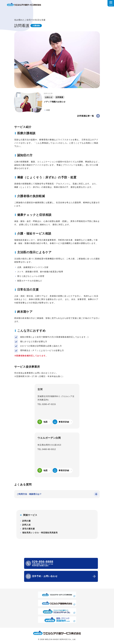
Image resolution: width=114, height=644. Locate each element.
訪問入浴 (26, 525)
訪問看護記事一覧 (86, 116)
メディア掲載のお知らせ (55, 102)
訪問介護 (26, 521)
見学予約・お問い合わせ (45, 576)
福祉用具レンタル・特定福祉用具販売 (40, 533)
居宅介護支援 (29, 529)
